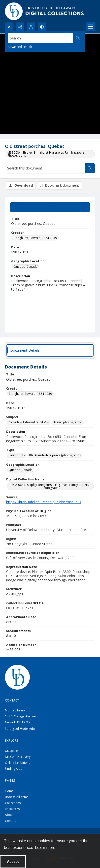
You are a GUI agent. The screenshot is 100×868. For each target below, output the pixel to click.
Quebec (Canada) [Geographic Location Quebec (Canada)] (26, 267)
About (9, 815)
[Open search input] (9, 27)
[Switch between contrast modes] (42, 27)
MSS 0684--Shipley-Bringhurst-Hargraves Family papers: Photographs (46, 154)
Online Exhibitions (17, 763)
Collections (13, 803)
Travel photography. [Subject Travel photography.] (68, 422)
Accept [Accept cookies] (13, 862)
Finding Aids (14, 769)
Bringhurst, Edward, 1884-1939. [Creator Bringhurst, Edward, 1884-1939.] (36, 238)
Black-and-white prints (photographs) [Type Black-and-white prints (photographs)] (55, 455)
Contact (10, 821)
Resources (12, 809)
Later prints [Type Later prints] (17, 455)
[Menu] (90, 27)
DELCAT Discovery (18, 757)
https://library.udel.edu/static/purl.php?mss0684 (44, 502)
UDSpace (11, 751)
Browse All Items (17, 797)
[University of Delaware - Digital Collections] (45, 11)
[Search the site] (40, 38)
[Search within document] (90, 168)
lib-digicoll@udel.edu (20, 729)
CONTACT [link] (12, 700)
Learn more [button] (45, 848)
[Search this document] (45, 168)
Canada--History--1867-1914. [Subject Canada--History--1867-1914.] (29, 422)
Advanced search (20, 47)
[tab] (50, 207)
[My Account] (31, 27)
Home (9, 791)
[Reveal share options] (20, 27)
